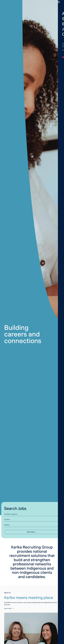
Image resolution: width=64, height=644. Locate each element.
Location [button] (7, 519)
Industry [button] (7, 525)
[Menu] (58, 2)
